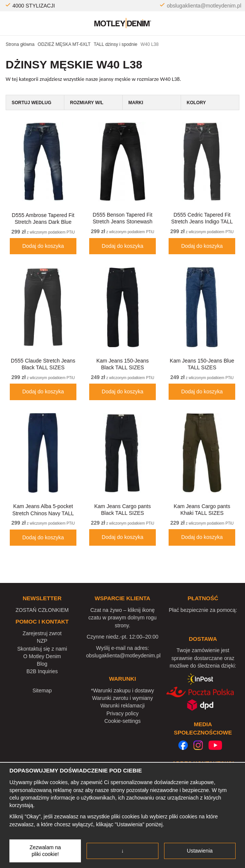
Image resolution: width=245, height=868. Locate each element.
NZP (42, 641)
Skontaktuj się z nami (42, 649)
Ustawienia (200, 851)
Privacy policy (123, 713)
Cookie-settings (122, 721)
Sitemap (42, 690)
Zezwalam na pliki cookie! (45, 851)
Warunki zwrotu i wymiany (122, 698)
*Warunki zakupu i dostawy (123, 690)
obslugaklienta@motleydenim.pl (204, 6)
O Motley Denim (42, 656)
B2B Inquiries (42, 671)
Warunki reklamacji (123, 706)
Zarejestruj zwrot (42, 633)
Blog (42, 664)
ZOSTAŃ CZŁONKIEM (42, 610)
